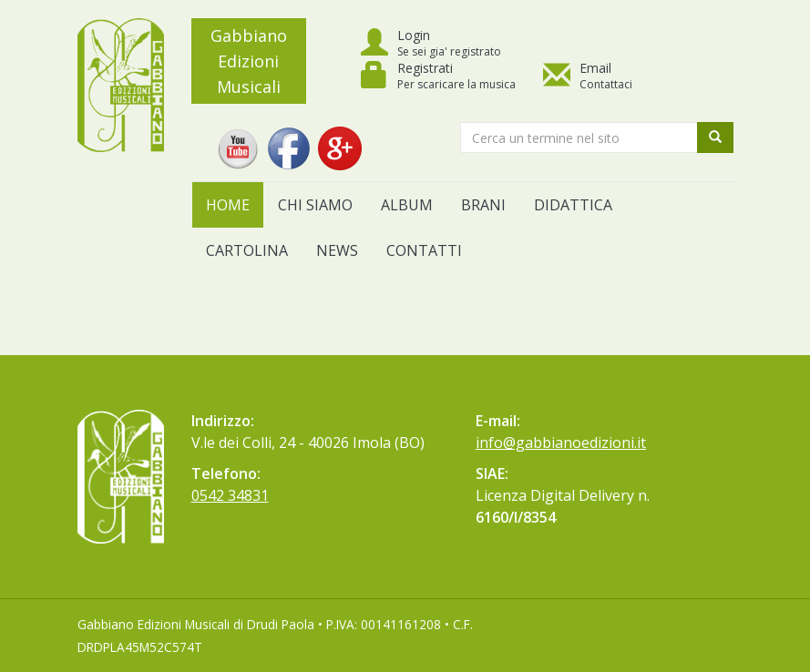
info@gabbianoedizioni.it (561, 443)
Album (407, 205)
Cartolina (247, 250)
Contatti (424, 250)
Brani (483, 205)
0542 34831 (230, 495)
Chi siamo (315, 205)
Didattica (573, 205)
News (337, 250)
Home (228, 205)
